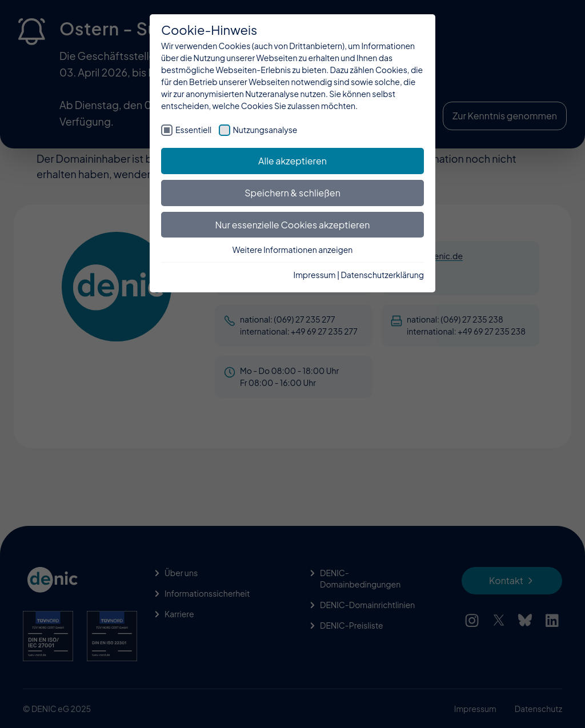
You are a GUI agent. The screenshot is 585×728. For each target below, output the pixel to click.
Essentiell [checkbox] (193, 130)
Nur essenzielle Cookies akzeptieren (293, 225)
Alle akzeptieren (292, 161)
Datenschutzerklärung (382, 275)
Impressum (315, 275)
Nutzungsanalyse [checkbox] (265, 130)
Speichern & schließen (292, 193)
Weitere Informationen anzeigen (293, 250)
